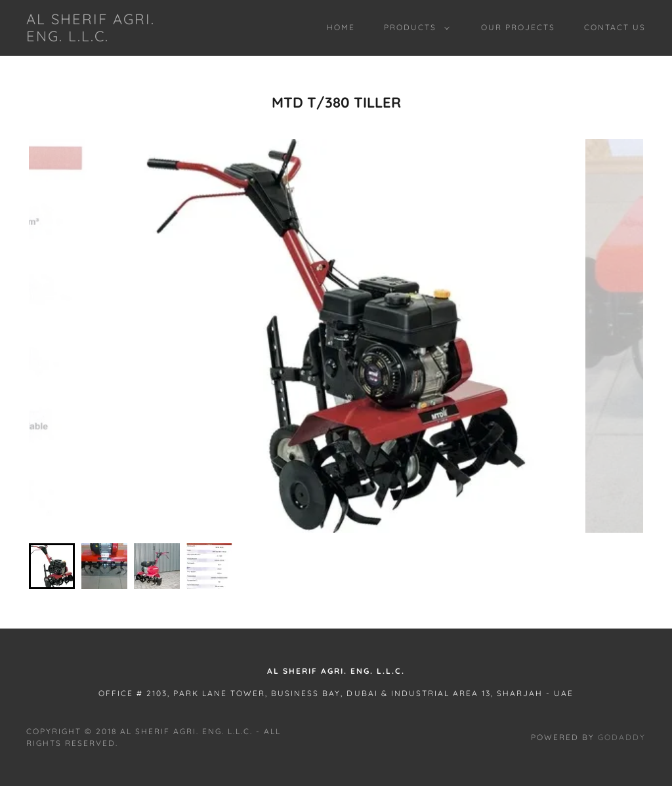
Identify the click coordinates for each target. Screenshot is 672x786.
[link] (109, 37)
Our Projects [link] (518, 27)
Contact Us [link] (615, 27)
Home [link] (341, 27)
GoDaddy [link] (622, 737)
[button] (414, 28)
